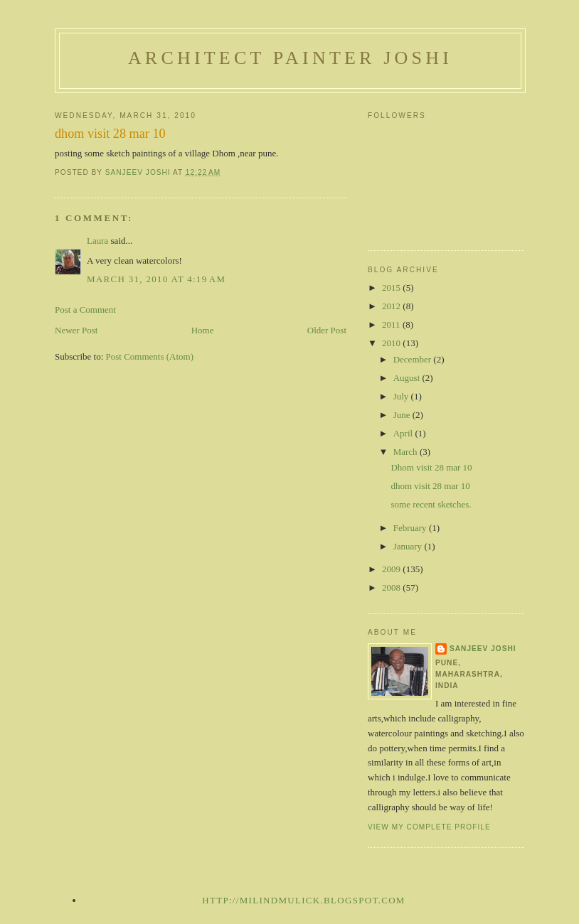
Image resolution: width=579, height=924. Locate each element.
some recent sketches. (431, 504)
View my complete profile (429, 827)
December (414, 359)
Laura (97, 241)
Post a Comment (85, 310)
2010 (392, 343)
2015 (392, 288)
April (404, 433)
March (407, 452)
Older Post (327, 330)
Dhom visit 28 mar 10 (431, 467)
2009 (392, 569)
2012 (392, 306)
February (411, 528)
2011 (392, 324)
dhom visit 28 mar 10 (430, 486)
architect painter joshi (290, 58)
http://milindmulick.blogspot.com (303, 900)
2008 (392, 587)
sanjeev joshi (483, 649)
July (402, 396)
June (403, 415)
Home (203, 330)
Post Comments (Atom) (150, 356)
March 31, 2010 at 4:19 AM (156, 279)
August (408, 378)
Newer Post (76, 330)
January (409, 546)
